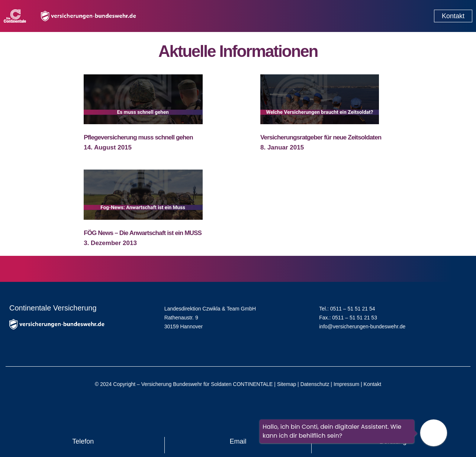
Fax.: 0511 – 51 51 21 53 (348, 318)
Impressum (346, 384)
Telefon (83, 441)
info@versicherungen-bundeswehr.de (362, 326)
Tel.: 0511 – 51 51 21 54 (347, 309)
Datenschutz (315, 384)
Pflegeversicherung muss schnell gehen (138, 137)
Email (238, 441)
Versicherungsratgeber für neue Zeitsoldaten (321, 137)
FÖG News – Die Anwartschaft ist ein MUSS (143, 233)
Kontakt (372, 384)
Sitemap (287, 384)
